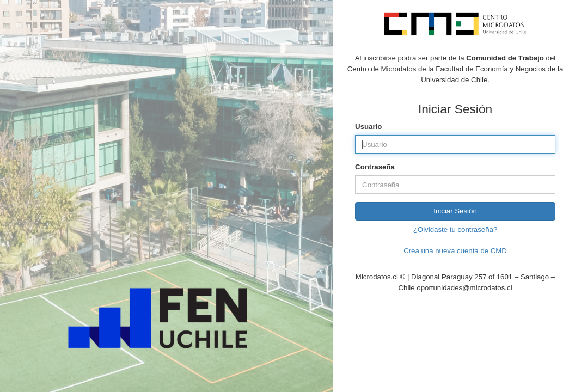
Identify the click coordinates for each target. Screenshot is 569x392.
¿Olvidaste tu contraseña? (455, 229)
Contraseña (375, 167)
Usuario (368, 127)
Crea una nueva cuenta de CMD (455, 251)
